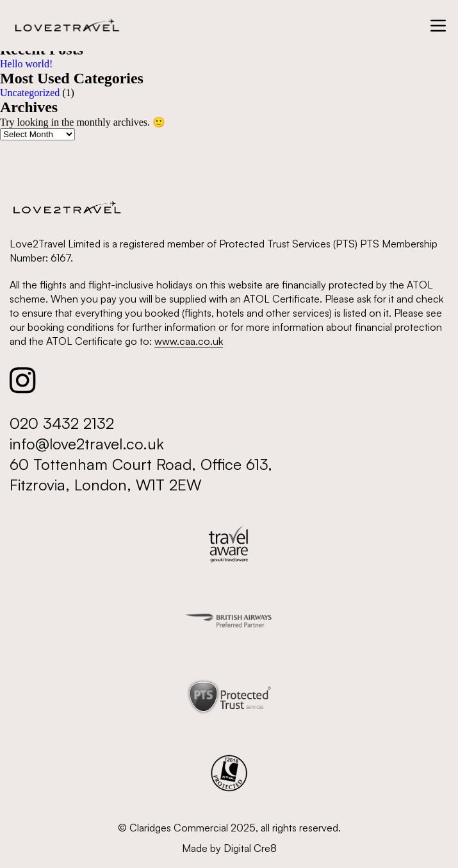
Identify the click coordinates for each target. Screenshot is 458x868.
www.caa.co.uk (189, 341)
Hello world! (26, 64)
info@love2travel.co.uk (87, 444)
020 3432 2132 (62, 423)
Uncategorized (30, 93)
